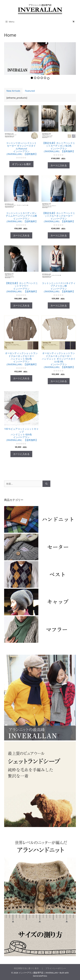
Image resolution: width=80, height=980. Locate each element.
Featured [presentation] (30, 91)
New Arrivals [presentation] (13, 91)
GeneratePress (40, 976)
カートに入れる (59, 165)
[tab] (13, 91)
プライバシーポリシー (55, 968)
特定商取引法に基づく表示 (28, 968)
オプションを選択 (21, 164)
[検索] (46, 484)
